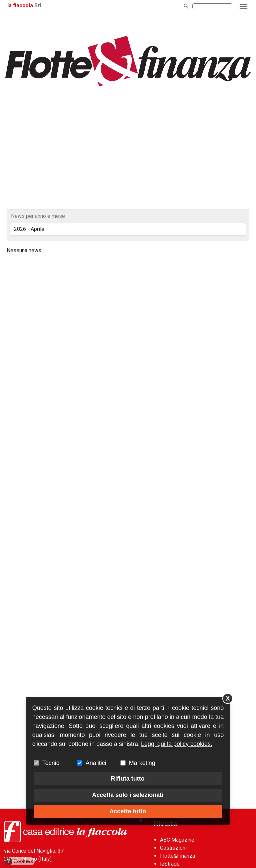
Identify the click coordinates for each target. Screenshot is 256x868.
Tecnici (51, 763)
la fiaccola (20, 6)
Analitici (96, 763)
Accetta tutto (128, 811)
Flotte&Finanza (177, 856)
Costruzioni (173, 848)
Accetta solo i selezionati (128, 795)
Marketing (142, 763)
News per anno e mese (38, 216)
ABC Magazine (177, 840)
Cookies (19, 861)
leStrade (170, 864)
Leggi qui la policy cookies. (177, 744)
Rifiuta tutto (128, 779)
